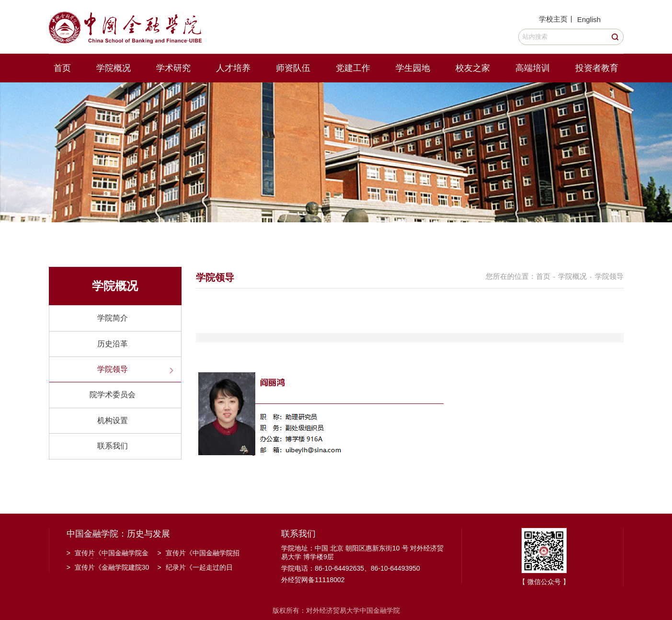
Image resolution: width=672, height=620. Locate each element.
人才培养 (233, 68)
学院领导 (113, 369)
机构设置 (113, 420)
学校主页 (553, 19)
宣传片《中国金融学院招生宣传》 (199, 554)
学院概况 (114, 68)
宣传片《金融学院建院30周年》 (108, 568)
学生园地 (413, 68)
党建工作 (353, 68)
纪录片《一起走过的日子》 (195, 568)
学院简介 (113, 318)
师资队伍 (293, 68)
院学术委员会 (113, 395)
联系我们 (113, 446)
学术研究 (173, 68)
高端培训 (533, 68)
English (589, 19)
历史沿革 (113, 344)
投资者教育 (597, 68)
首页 (62, 68)
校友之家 (473, 68)
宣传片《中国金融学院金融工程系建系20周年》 (108, 554)
